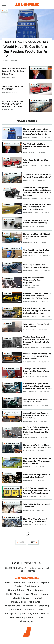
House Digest (30, 594)
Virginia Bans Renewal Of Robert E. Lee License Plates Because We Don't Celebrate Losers (36, 341)
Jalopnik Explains (12, 369)
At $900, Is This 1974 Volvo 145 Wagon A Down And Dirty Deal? (13, 104)
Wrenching (10, 219)
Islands (16, 598)
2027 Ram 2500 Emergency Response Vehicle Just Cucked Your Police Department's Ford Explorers (37, 191)
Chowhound (19, 582)
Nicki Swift (34, 602)
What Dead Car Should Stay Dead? (13, 88)
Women (40, 617)
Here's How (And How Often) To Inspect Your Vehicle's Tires (37, 446)
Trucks (8, 323)
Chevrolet (9, 204)
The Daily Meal (30, 613)
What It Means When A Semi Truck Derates (36, 325)
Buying (8, 263)
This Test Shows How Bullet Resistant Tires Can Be (36, 251)
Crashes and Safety (13, 249)
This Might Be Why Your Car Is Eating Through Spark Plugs (37, 222)
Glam (29, 590)
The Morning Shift (40, 68)
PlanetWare (30, 606)
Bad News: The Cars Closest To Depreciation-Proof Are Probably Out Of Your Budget (37, 296)
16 (20, 137)
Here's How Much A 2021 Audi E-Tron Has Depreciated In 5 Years (37, 236)
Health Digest (13, 594)
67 (20, 167)
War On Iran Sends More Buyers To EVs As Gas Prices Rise (14, 71)
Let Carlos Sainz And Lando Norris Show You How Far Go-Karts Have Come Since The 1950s (37, 431)
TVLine (30, 617)
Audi (7, 234)
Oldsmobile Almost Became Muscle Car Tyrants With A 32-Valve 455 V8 (37, 416)
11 (20, 406)
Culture (8, 338)
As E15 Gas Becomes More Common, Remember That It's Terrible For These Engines (37, 491)
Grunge (39, 590)
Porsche (9, 308)
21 (20, 316)
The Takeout (16, 617)
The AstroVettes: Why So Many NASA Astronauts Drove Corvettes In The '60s (37, 207)
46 (20, 346)
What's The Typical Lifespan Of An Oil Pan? (37, 505)
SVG (41, 610)
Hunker (44, 594)
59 (20, 496)
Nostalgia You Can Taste (12, 414)
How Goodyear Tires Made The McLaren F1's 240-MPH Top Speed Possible (37, 356)
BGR (7, 582)
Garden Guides (16, 590)
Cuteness (33, 582)
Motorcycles (10, 473)
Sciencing (44, 606)
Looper (27, 598)
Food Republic (32, 586)
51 (20, 182)
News (7, 189)
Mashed (38, 598)
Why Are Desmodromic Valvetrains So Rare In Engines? (34, 280)
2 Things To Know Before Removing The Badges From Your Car (36, 371)
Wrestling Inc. (27, 621)
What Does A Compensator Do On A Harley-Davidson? (37, 476)
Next (32, 542)
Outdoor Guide (13, 606)
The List (45, 613)
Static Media (19, 568)
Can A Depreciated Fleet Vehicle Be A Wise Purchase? (37, 266)
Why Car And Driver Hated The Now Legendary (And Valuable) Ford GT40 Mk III (37, 461)
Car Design (9, 278)
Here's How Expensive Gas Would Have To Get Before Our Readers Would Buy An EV (26, 49)
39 (20, 152)
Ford (7, 459)
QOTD (6, 11)
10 (20, 377)
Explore (45, 582)
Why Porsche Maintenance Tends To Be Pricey (35, 401)
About (16, 563)
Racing (8, 354)
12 (20, 467)
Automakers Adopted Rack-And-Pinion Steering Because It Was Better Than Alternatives (37, 386)
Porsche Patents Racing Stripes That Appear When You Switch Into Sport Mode (37, 311)
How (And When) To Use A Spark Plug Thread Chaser (35, 520)
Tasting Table (12, 613)
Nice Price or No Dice (40, 101)
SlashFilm (16, 610)
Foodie (18, 586)
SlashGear (30, 610)
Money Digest (18, 602)
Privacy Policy (33, 563)
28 (20, 197)
